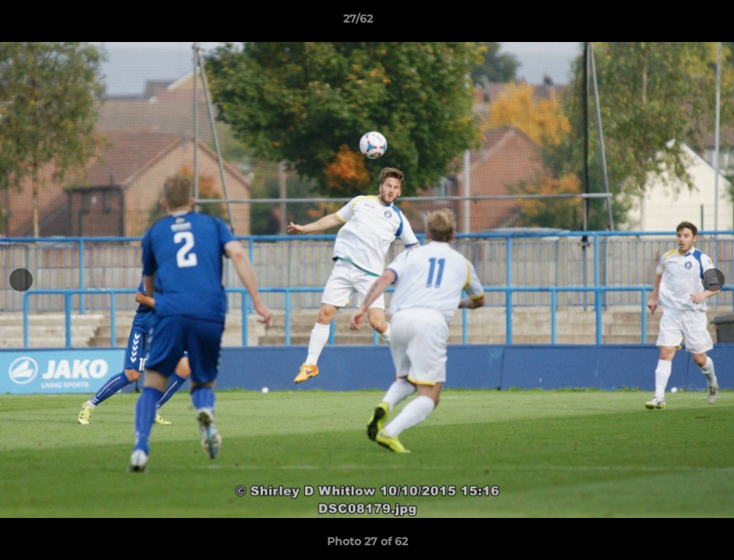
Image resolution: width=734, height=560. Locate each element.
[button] (669, 23)
